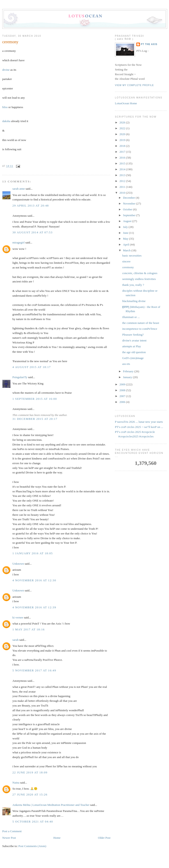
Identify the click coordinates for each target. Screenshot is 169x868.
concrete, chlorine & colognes (140, 273)
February (129, 371)
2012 (123, 181)
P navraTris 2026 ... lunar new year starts (139, 422)
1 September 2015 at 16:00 (35, 399)
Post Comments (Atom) (32, 846)
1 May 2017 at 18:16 (29, 629)
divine (6, 70)
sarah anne (19, 189)
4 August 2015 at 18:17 (32, 367)
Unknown (18, 564)
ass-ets (126, 364)
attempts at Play (131, 346)
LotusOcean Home (126, 103)
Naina (16, 783)
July (126, 227)
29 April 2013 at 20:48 (31, 206)
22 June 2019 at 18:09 (30, 772)
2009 (123, 384)
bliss (5, 107)
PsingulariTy (20, 377)
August (128, 221)
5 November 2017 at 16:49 (34, 670)
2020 (123, 134)
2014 (123, 169)
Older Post (104, 838)
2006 (123, 402)
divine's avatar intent (134, 340)
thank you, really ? (133, 285)
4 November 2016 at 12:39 (34, 607)
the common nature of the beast (141, 323)
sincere (126, 261)
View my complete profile (134, 85)
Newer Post (9, 838)
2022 (123, 128)
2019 (123, 140)
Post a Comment (12, 831)
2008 (123, 390)
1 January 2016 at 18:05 (33, 553)
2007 (123, 396)
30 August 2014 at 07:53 (32, 232)
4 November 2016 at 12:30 (34, 580)
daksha (6, 121)
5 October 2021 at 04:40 (33, 821)
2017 (123, 152)
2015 (123, 163)
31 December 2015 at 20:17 (35, 419)
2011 (123, 187)
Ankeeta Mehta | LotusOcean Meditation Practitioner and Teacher (51, 805)
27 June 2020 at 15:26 (30, 794)
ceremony (10, 42)
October (128, 209)
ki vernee (18, 617)
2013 (123, 175)
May (126, 239)
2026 (123, 122)
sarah (15, 640)
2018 (123, 146)
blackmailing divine (134, 301)
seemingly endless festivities (139, 279)
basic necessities (132, 256)
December (129, 198)
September (130, 215)
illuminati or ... (131, 317)
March (127, 250)
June (126, 233)
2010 (123, 193)
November (130, 203)
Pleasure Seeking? (133, 335)
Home (57, 838)
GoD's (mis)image (133, 358)
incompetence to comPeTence (140, 329)
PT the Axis (149, 44)
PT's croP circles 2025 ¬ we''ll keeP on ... (139, 427)
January (128, 377)
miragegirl (18, 242)
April (127, 244)
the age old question (134, 352)
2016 (123, 158)
